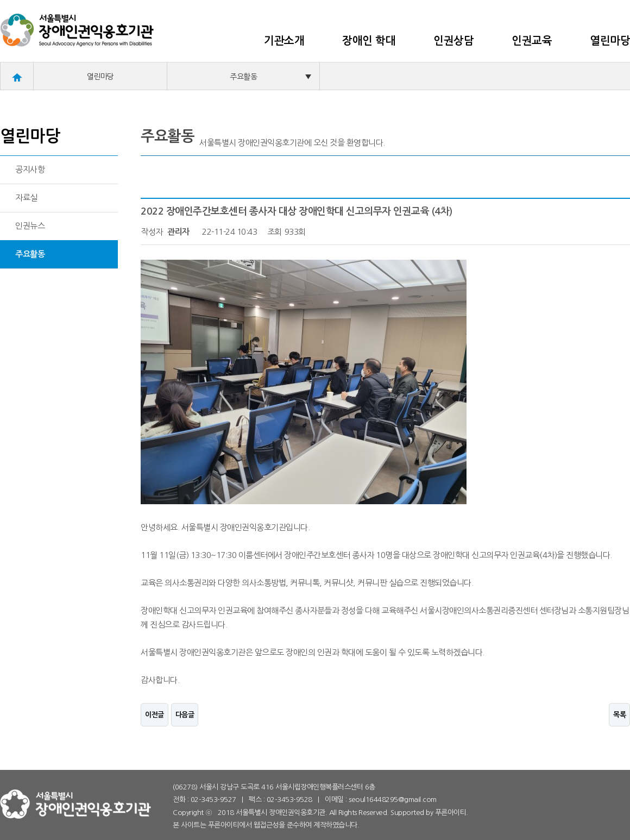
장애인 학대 (369, 41)
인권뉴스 (30, 226)
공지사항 (30, 169)
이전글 (155, 715)
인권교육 (532, 41)
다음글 (185, 715)
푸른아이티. (452, 813)
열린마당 (610, 41)
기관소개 (284, 41)
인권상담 (453, 41)
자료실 (26, 198)
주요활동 (270, 77)
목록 (619, 715)
